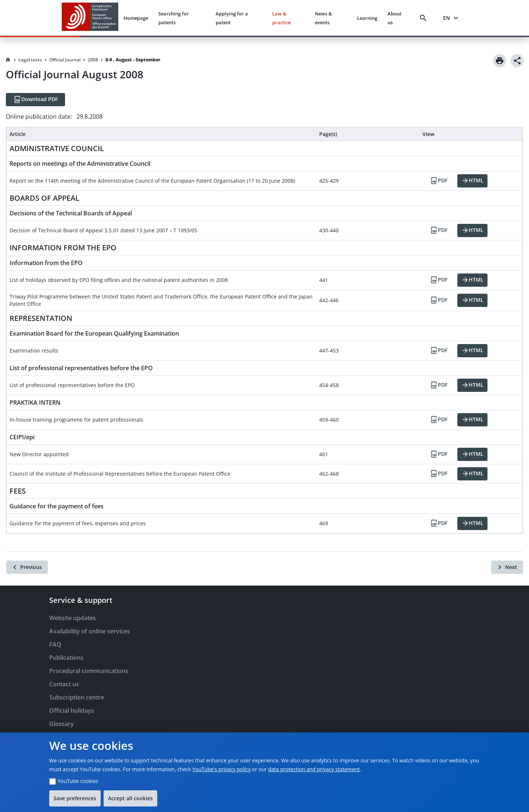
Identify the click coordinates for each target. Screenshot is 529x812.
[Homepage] (8, 60)
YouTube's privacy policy (222, 769)
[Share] (517, 61)
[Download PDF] (35, 100)
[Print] (500, 61)
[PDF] (439, 181)
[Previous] (27, 567)
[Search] (425, 18)
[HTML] (472, 181)
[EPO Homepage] (90, 18)
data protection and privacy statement (314, 769)
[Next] (507, 567)
